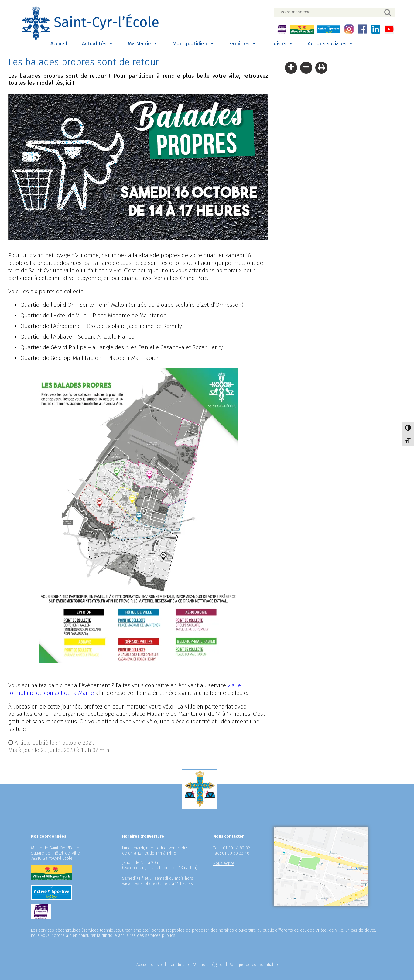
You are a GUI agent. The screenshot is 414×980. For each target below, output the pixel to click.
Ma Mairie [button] (143, 45)
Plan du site (178, 966)
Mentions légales (209, 966)
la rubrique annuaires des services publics (136, 936)
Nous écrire (224, 864)
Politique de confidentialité (253, 966)
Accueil (59, 44)
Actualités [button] (98, 45)
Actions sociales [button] (330, 45)
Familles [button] (243, 45)
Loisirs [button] (282, 45)
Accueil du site (150, 966)
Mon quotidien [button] (193, 45)
